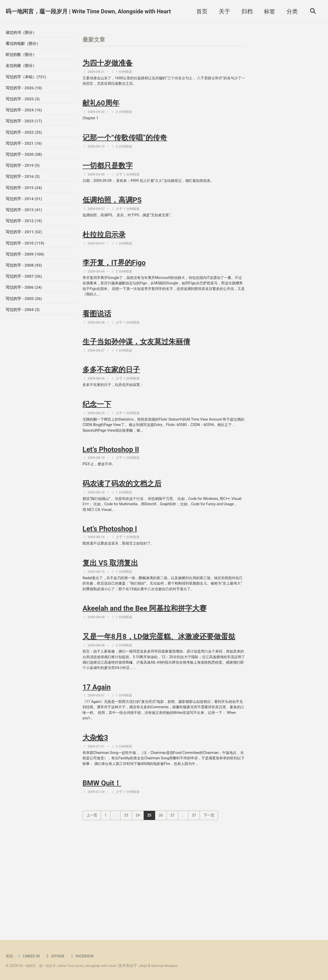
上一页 (92, 906)
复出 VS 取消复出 (110, 611)
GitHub (60, 956)
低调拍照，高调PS (112, 214)
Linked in (31, 956)
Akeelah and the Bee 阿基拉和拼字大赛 (145, 667)
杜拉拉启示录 (104, 252)
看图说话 (97, 339)
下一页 (209, 906)
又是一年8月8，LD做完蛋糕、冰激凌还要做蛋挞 (159, 698)
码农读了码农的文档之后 (122, 524)
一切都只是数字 (108, 177)
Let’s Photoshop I (110, 574)
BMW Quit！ (102, 873)
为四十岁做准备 (108, 65)
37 (194, 906)
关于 (222, 11)
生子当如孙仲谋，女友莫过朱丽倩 (136, 369)
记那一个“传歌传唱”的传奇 (125, 146)
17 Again (97, 760)
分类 (290, 11)
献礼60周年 (101, 109)
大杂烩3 (95, 816)
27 (172, 906)
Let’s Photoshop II (111, 487)
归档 (245, 11)
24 (138, 906)
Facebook (90, 956)
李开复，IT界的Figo (114, 282)
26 (161, 906)
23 (126, 906)
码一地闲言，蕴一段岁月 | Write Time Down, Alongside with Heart (88, 11)
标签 (267, 11)
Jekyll (158, 966)
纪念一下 (97, 437)
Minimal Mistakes (183, 966)
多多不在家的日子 (111, 399)
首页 (200, 11)
